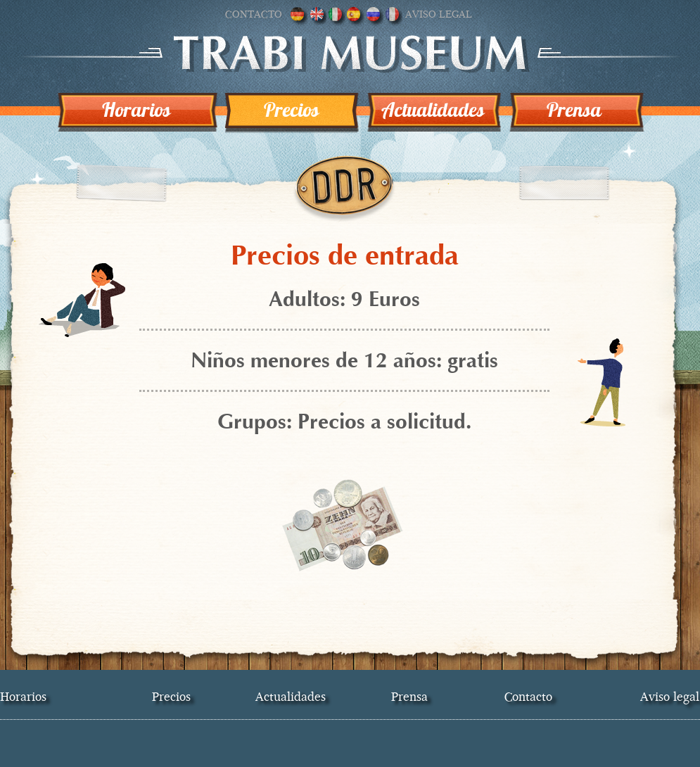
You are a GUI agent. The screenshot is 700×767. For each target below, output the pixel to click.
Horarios (136, 110)
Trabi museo (350, 54)
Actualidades (433, 110)
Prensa (574, 110)
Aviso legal (439, 14)
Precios (292, 110)
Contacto (254, 14)
